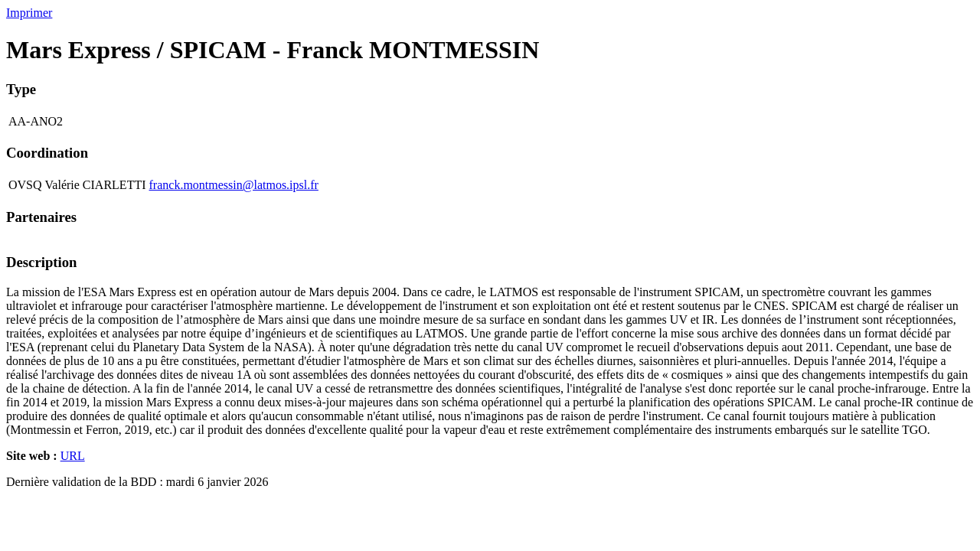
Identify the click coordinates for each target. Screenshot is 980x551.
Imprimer (29, 13)
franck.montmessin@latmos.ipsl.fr (234, 185)
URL (73, 456)
